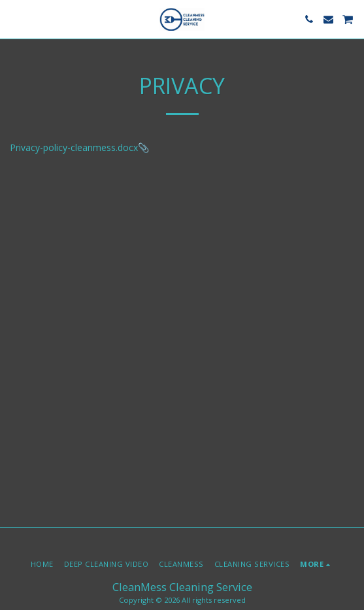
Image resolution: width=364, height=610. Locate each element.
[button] (14, 19)
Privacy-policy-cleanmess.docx (74, 147)
